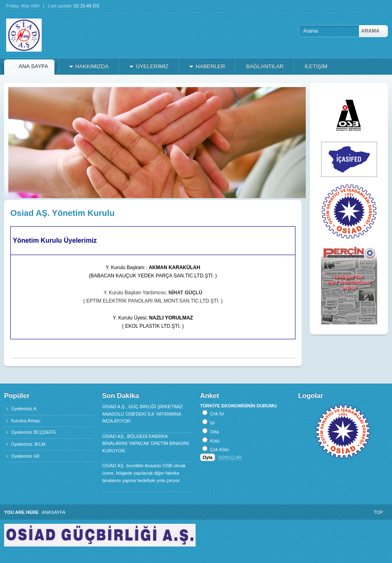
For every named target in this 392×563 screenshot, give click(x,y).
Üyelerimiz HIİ (25, 456)
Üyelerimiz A (24, 409)
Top (378, 512)
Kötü (215, 441)
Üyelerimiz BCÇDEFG (33, 432)
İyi (212, 423)
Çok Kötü (219, 449)
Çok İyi (217, 414)
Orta (214, 432)
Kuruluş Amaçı (26, 421)
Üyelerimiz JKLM (28, 444)
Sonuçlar (230, 458)
